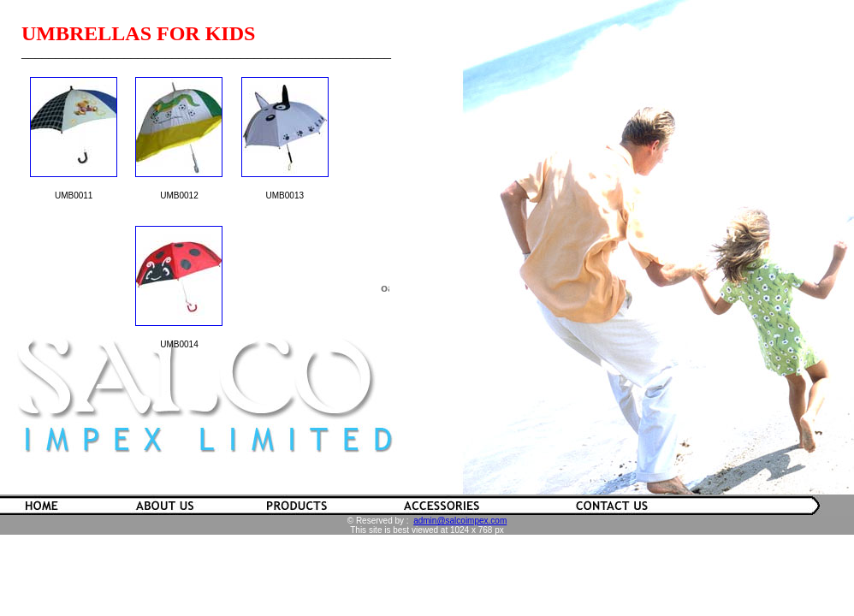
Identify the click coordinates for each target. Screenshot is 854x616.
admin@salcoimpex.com (460, 521)
